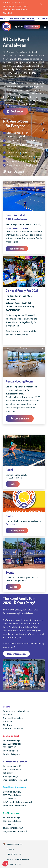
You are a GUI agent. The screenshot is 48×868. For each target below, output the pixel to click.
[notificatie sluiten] (41, 4)
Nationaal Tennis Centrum (22, 18)
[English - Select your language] (18, 27)
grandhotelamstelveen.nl (15, 806)
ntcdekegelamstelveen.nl (15, 780)
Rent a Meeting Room (19, 381)
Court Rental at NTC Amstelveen (16, 217)
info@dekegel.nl (11, 751)
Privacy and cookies (14, 854)
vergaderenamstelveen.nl (15, 832)
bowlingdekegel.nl (12, 754)
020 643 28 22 (9, 773)
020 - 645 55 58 (9, 799)
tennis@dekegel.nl (12, 777)
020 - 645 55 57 (9, 747)
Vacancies (10, 849)
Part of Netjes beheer (15, 844)
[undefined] (45, 27)
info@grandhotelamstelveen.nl (17, 802)
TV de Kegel (12, 524)
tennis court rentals (18, 228)
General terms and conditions (17, 711)
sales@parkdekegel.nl (13, 828)
